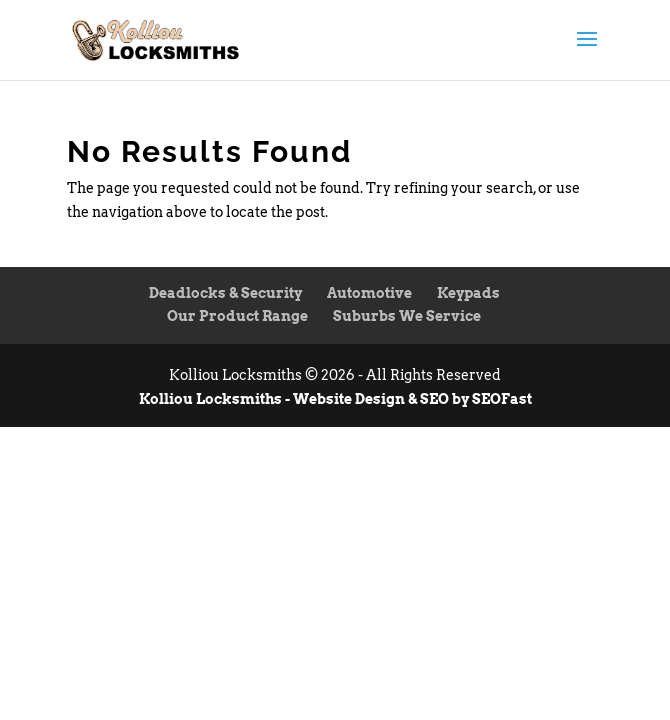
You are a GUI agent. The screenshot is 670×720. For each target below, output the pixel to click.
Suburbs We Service (407, 316)
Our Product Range (237, 316)
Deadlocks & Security (225, 293)
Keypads (468, 293)
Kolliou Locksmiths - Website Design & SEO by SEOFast (335, 399)
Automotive (369, 293)
